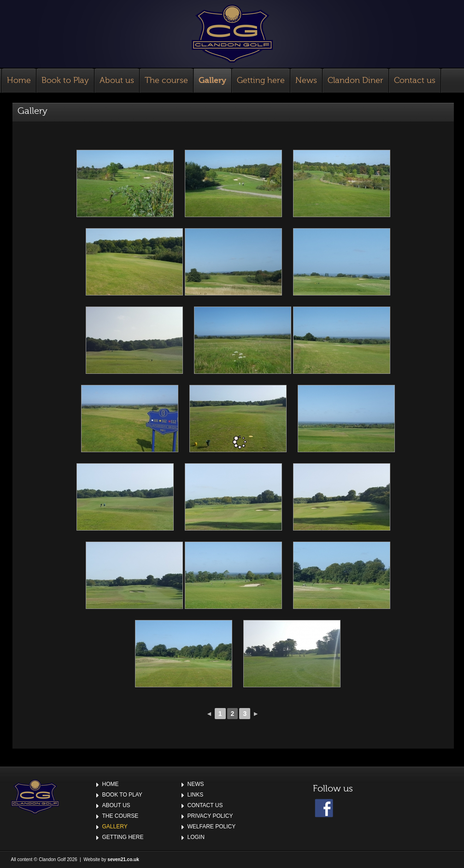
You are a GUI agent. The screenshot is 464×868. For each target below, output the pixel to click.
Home (19, 80)
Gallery (212, 80)
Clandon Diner (355, 80)
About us (117, 80)
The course (166, 80)
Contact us (415, 80)
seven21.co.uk (123, 859)
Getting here (261, 80)
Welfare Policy (212, 827)
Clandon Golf (232, 34)
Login (196, 837)
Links (196, 795)
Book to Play (65, 80)
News (306, 80)
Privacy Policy (210, 816)
